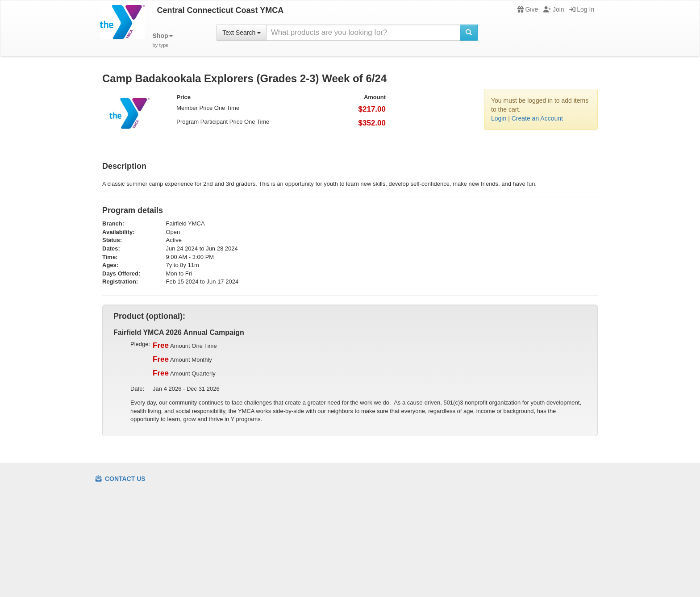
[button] (163, 40)
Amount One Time (185, 346)
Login (499, 118)
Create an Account (537, 118)
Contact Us (121, 479)
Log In (582, 9)
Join (554, 9)
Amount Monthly (182, 359)
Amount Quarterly (184, 373)
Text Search (242, 33)
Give (528, 9)
